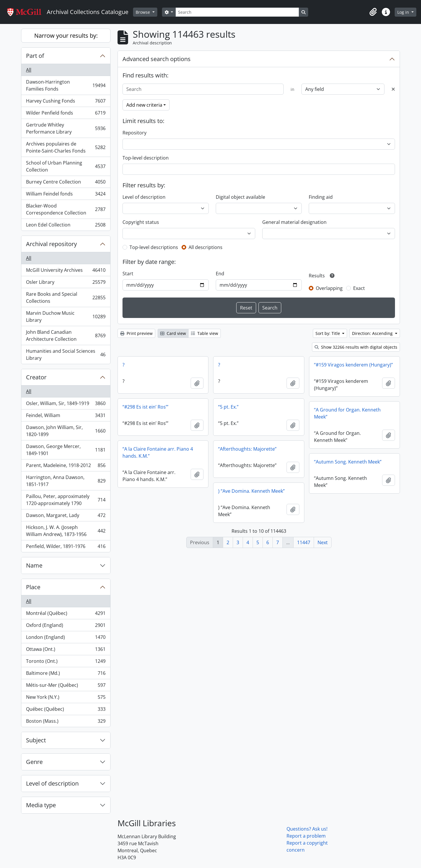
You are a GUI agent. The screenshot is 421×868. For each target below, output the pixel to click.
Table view (205, 333)
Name (34, 565)
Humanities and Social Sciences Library (66, 355)
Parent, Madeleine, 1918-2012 (66, 467)
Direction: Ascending (373, 333)
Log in (404, 12)
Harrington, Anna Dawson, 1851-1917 (66, 481)
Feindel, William (66, 417)
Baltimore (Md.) (66, 674)
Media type (41, 805)
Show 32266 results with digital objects (356, 347)
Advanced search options (157, 59)
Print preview (136, 333)
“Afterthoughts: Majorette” (247, 449)
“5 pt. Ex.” (228, 407)
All (29, 70)
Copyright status (141, 222)
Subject (36, 740)
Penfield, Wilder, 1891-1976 (66, 547)
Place (33, 587)
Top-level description (146, 158)
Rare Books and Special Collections (66, 298)
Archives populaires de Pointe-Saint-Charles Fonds (66, 147)
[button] (373, 12)
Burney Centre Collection (66, 183)
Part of (35, 56)
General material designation (294, 222)
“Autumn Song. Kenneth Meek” (348, 462)
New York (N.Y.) (66, 698)
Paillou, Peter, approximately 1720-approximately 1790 (66, 500)
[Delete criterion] (393, 89)
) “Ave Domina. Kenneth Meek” (251, 491)
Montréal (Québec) (66, 614)
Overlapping (329, 288)
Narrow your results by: (66, 36)
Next (323, 542)
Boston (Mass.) (66, 722)
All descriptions (206, 247)
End (220, 274)
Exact (359, 288)
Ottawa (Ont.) (66, 650)
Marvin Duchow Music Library (66, 317)
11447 (304, 542)
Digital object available (240, 197)
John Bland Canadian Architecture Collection (66, 336)
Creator (36, 377)
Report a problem (306, 836)
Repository (134, 133)
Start (128, 274)
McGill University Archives (66, 271)
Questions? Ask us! (307, 829)
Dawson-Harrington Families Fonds (66, 85)
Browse (143, 12)
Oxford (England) (66, 626)
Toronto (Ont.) (66, 662)
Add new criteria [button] (144, 105)
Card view (173, 333)
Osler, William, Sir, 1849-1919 (66, 405)
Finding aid (321, 197)
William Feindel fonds (66, 195)
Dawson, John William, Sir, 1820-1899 (66, 431)
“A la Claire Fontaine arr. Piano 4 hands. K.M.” (158, 452)
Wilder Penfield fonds (66, 114)
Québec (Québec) (66, 710)
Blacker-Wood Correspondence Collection (66, 209)
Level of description (52, 783)
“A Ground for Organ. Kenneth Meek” (347, 413)
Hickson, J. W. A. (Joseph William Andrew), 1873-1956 (66, 531)
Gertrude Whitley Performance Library (66, 128)
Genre (34, 762)
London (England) (66, 638)
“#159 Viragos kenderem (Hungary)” (353, 365)
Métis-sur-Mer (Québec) (66, 686)
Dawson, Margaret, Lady (66, 517)
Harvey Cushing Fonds (66, 102)
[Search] (237, 12)
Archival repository (51, 244)
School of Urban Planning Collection (66, 166)
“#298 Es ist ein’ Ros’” (145, 407)
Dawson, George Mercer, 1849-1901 (66, 450)
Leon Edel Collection (66, 226)
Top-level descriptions (154, 247)
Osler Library (66, 283)
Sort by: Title (328, 333)
